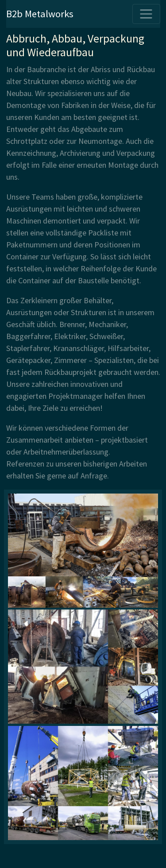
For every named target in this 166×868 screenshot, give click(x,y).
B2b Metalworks (40, 14)
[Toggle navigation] (146, 14)
